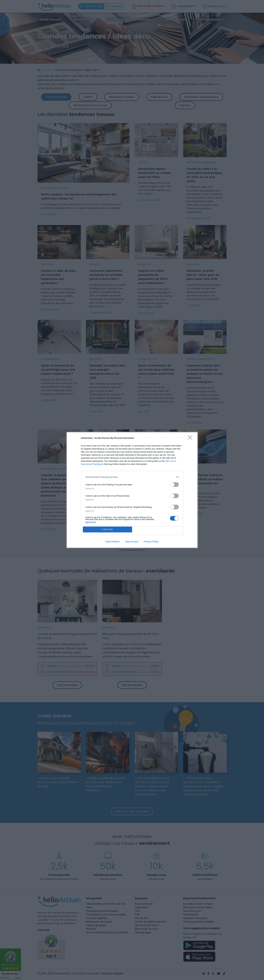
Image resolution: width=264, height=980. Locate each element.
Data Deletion (113, 542)
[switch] (174, 485)
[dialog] (132, 490)
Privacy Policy (151, 542)
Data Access (132, 542)
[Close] (191, 439)
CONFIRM (107, 530)
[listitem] (132, 477)
